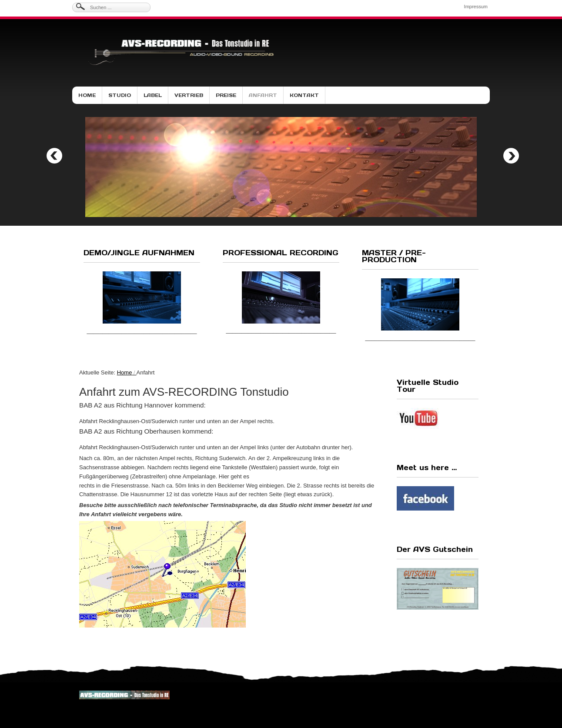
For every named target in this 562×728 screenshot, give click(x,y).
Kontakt (304, 95)
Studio (120, 95)
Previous (54, 156)
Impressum (476, 7)
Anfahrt (263, 95)
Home (87, 95)
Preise (226, 95)
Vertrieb (189, 95)
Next (511, 156)
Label (153, 95)
